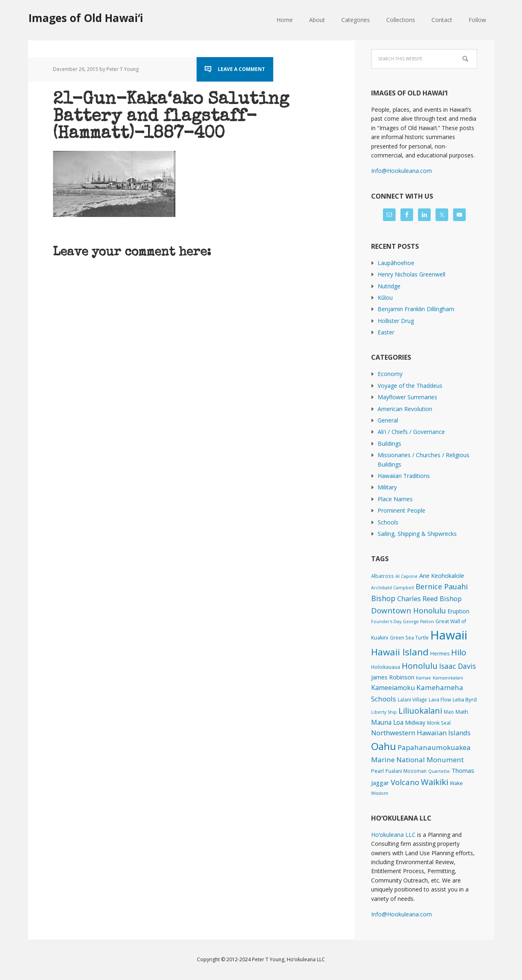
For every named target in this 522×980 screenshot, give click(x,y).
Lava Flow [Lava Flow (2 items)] (440, 699)
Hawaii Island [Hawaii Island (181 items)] (400, 652)
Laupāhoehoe (396, 263)
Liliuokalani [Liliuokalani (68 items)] (420, 711)
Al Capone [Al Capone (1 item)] (407, 576)
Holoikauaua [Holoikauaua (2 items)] (386, 667)
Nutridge (389, 286)
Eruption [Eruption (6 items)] (458, 611)
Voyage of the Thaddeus (410, 386)
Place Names (395, 499)
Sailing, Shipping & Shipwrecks (417, 534)
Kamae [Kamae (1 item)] (424, 678)
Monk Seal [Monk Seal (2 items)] (439, 723)
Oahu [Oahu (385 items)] (384, 746)
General (388, 420)
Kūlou (385, 298)
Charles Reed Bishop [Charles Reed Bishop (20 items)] (429, 598)
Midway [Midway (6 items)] (415, 722)
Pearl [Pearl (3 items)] (377, 771)
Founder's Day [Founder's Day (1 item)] (386, 622)
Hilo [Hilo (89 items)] (459, 652)
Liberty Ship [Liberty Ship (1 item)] (384, 712)
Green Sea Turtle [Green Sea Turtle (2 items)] (409, 637)
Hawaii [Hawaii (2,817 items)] (449, 635)
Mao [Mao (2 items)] (449, 712)
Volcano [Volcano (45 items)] (405, 782)
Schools (388, 522)
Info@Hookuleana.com (401, 171)
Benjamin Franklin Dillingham (416, 309)
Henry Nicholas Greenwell (411, 274)
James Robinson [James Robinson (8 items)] (393, 677)
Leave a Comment (241, 69)
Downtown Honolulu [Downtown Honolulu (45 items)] (408, 610)
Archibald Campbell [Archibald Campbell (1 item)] (393, 588)
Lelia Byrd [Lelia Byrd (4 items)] (465, 699)
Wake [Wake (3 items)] (456, 783)
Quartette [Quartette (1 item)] (439, 771)
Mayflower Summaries (407, 397)
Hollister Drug (396, 321)
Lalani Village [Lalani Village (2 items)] (412, 699)
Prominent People (401, 510)
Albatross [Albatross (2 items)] (383, 576)
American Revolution (405, 409)
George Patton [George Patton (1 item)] (418, 622)
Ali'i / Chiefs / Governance (411, 432)
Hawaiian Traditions (404, 476)
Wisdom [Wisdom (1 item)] (380, 793)
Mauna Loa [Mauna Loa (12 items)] (387, 722)
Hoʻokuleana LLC (393, 835)
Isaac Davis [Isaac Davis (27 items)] (458, 666)
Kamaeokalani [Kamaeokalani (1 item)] (448, 678)
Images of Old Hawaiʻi (86, 18)
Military (387, 487)
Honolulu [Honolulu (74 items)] (420, 666)
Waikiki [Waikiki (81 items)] (435, 782)
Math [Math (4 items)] (462, 712)
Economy (390, 374)
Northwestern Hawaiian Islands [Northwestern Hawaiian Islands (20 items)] (421, 733)
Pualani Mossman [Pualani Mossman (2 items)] (406, 771)
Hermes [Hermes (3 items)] (440, 654)
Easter (386, 332)
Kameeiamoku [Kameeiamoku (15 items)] (393, 688)
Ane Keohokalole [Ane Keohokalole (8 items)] (442, 575)
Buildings (389, 444)
